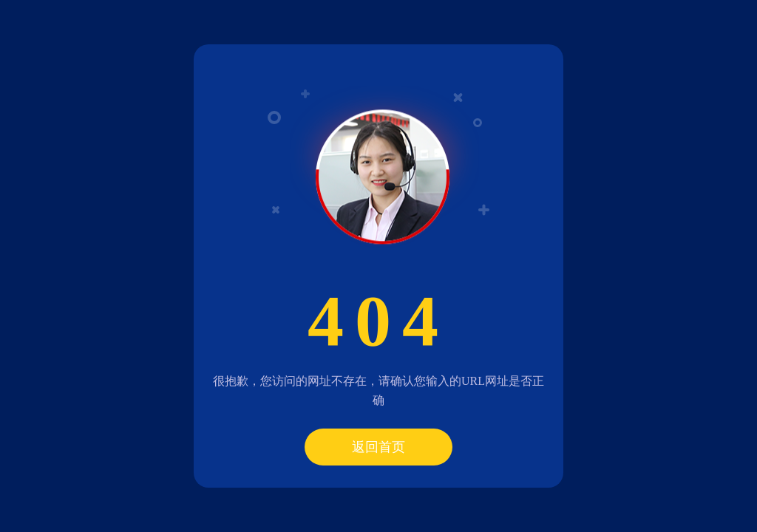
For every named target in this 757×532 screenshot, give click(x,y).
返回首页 (378, 447)
